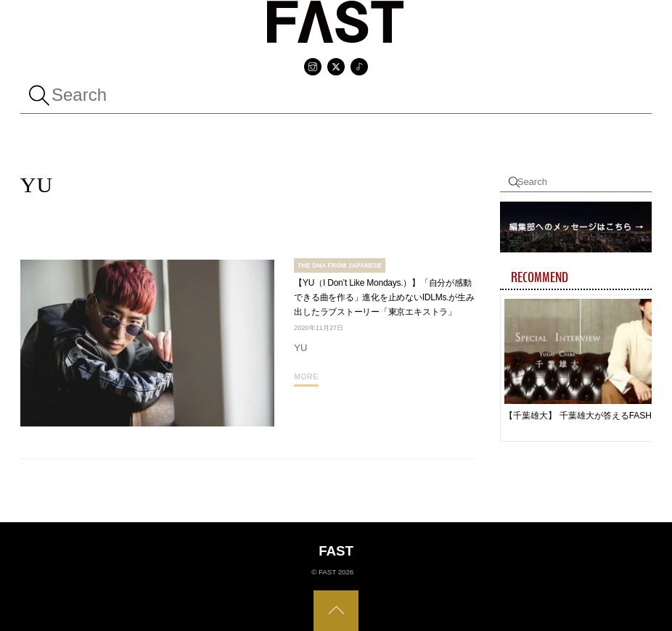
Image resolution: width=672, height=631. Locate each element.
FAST (327, 572)
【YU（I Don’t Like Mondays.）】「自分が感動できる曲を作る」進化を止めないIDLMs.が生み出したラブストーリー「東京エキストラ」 (384, 297)
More (306, 377)
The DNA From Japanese (340, 265)
